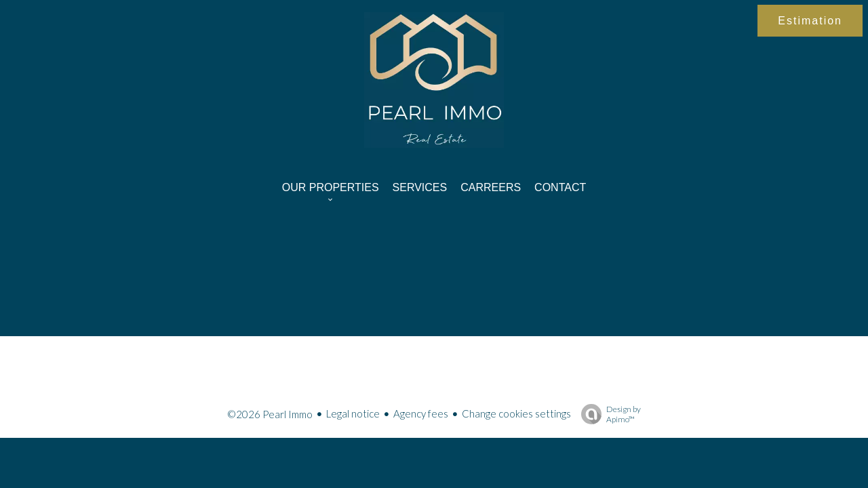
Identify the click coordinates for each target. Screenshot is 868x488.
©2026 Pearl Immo (270, 414)
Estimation (810, 21)
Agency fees (421, 413)
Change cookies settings (516, 413)
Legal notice (353, 413)
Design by (608, 414)
